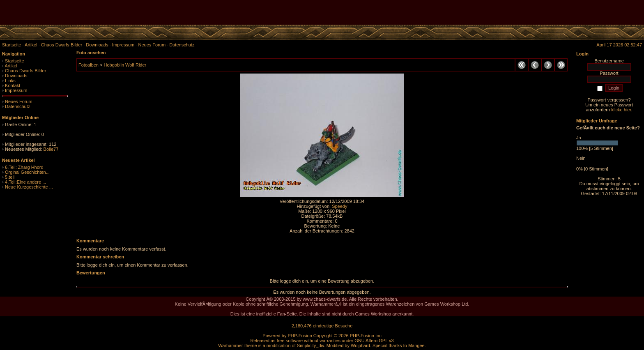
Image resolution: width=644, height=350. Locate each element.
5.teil (10, 177)
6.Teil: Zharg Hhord (24, 167)
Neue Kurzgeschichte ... (29, 187)
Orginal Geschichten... (27, 172)
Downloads (16, 76)
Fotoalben (89, 65)
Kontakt (13, 85)
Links (10, 81)
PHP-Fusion (300, 336)
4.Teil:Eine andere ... (25, 182)
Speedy (339, 206)
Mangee (416, 345)
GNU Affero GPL (371, 341)
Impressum (16, 90)
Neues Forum (19, 101)
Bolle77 (51, 149)
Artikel (11, 66)
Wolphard (360, 345)
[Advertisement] (548, 12)
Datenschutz (17, 106)
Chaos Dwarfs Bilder (25, 71)
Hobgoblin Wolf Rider (125, 65)
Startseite (14, 61)
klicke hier (621, 110)
